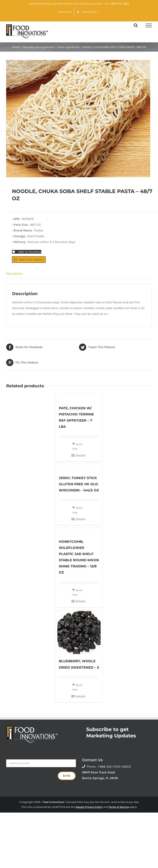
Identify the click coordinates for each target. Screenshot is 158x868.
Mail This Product (29, 260)
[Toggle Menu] (149, 25)
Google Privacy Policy (89, 807)
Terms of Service (119, 807)
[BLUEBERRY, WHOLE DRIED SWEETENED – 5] (79, 632)
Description (14, 274)
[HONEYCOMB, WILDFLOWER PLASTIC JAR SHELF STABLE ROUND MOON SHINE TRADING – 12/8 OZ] (79, 531)
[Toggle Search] (136, 25)
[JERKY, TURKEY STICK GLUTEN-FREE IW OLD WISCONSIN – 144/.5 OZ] (79, 467)
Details (80, 455)
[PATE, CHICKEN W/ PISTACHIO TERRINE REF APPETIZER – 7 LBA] (79, 398)
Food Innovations (53, 802)
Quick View (77, 446)
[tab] (79, 274)
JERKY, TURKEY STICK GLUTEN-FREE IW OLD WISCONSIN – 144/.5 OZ (79, 484)
